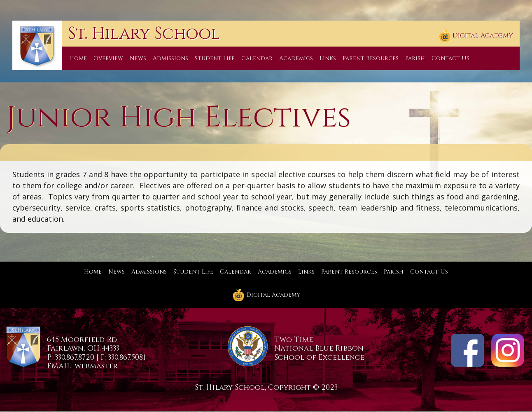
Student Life (215, 58)
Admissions (170, 58)
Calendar (257, 58)
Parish (415, 58)
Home (78, 58)
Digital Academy (476, 36)
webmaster (96, 366)
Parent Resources (371, 58)
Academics (296, 58)
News (138, 58)
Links (328, 58)
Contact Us (450, 58)
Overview (108, 58)
